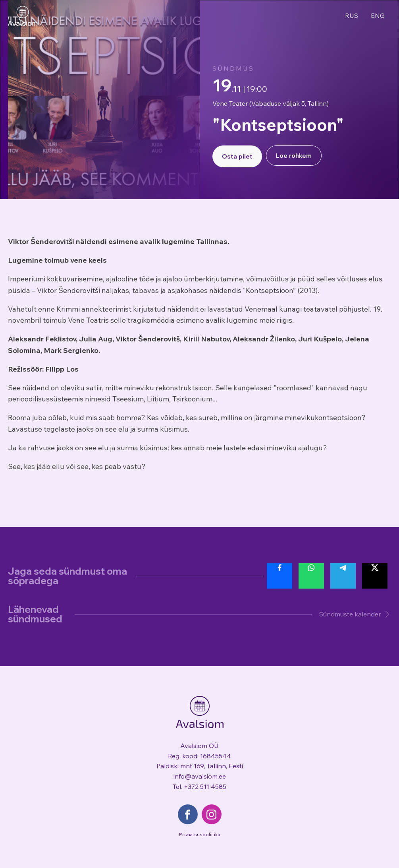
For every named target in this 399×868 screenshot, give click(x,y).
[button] (352, 614)
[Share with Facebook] (279, 576)
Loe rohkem (294, 155)
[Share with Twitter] (375, 576)
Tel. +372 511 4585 (199, 787)
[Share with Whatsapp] (311, 576)
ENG (378, 15)
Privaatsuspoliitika (200, 834)
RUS (352, 15)
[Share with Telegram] (343, 576)
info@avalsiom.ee (200, 776)
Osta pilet (237, 156)
